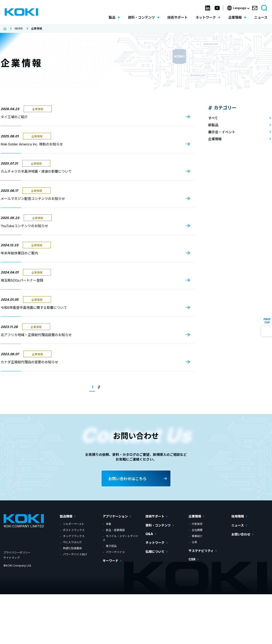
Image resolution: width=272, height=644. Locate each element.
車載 (108, 524)
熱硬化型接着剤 (72, 548)
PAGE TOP (267, 321)
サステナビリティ (201, 551)
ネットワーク (155, 543)
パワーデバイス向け (75, 554)
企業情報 (195, 516)
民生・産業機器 (115, 530)
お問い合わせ (241, 534)
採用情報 (238, 516)
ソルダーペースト (74, 524)
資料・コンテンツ (158, 525)
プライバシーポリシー (17, 552)
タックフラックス (74, 536)
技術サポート (177, 17)
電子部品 (111, 546)
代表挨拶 (197, 524)
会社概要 (197, 530)
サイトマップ (12, 558)
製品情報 (66, 516)
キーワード (111, 561)
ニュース (261, 17)
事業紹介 (197, 536)
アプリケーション (115, 516)
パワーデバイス (115, 552)
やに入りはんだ (72, 542)
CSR (192, 559)
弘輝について (155, 552)
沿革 (194, 542)
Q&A (149, 534)
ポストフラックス (74, 530)
